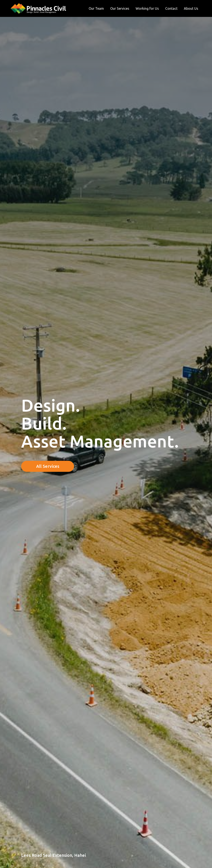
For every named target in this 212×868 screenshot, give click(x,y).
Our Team (96, 8)
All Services (48, 466)
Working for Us (147, 8)
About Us (191, 8)
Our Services (120, 8)
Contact (171, 8)
